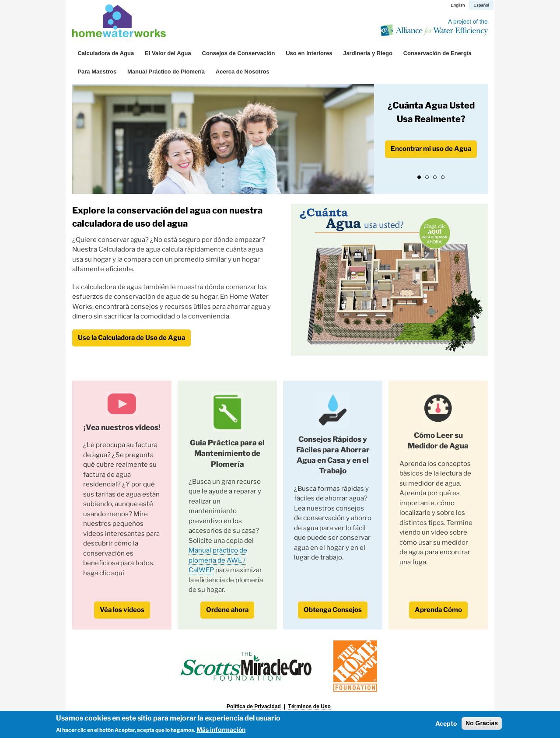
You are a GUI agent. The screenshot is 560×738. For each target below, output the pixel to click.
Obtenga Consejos (333, 610)
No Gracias (482, 723)
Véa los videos (122, 610)
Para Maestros (97, 72)
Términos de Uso (310, 707)
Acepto (446, 723)
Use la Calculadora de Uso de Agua (131, 338)
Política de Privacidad (254, 707)
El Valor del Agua (168, 53)
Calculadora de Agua (106, 53)
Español (481, 5)
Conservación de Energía (437, 53)
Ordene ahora (227, 610)
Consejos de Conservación (239, 53)
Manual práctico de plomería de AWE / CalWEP (218, 560)
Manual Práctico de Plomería (166, 72)
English (458, 5)
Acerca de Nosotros (243, 72)
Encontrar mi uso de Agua (431, 149)
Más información (221, 729)
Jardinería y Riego (368, 53)
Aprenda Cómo (438, 610)
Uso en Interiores (309, 53)
